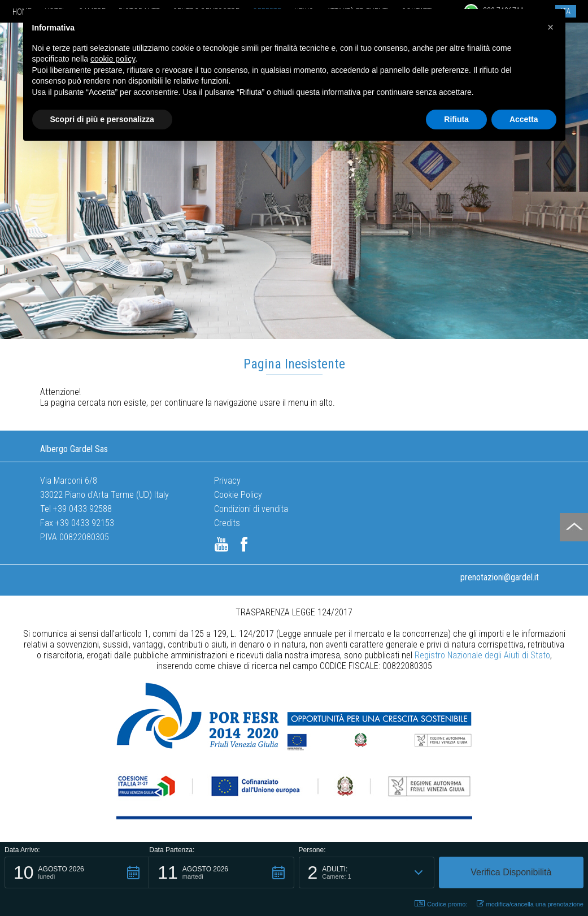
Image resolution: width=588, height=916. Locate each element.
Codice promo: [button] (441, 904)
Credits (227, 523)
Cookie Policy (238, 495)
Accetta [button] (524, 119)
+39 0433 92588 (82, 509)
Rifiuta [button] (456, 119)
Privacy (227, 481)
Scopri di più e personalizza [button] (102, 119)
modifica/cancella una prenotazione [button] (530, 904)
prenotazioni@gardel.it (500, 577)
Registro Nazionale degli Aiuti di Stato (482, 655)
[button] (77, 872)
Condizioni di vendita (251, 509)
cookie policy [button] (113, 59)
